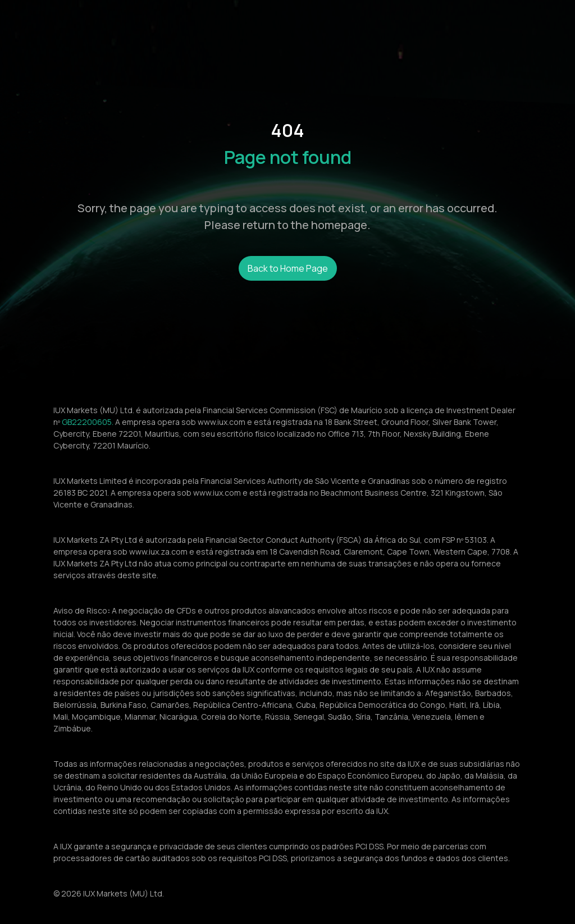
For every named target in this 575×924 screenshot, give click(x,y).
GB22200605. (88, 422)
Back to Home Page (288, 268)
